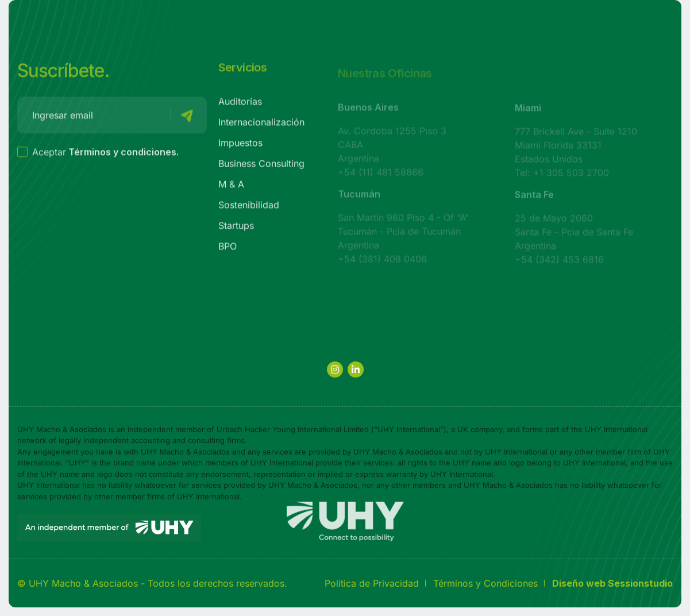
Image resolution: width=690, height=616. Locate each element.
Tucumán (359, 198)
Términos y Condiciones (485, 583)
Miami (528, 111)
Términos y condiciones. (124, 155)
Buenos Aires (368, 111)
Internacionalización (261, 125)
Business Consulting (261, 166)
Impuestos (240, 145)
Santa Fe (534, 198)
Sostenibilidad (249, 207)
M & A (231, 187)
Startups (236, 228)
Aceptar (98, 155)
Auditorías (240, 104)
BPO (228, 249)
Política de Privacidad (372, 583)
